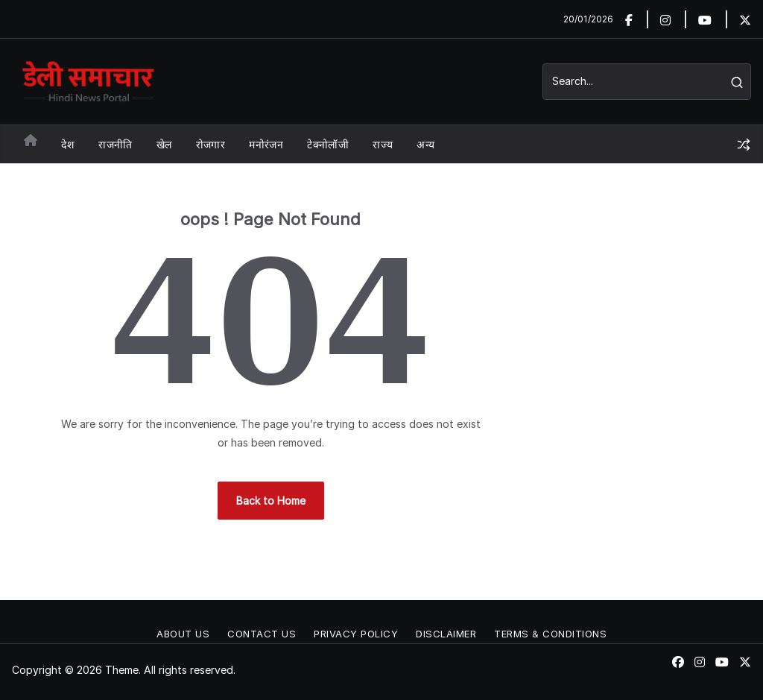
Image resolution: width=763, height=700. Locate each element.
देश (68, 144)
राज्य (383, 144)
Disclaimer (446, 634)
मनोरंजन (266, 144)
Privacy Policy (356, 634)
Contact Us (262, 634)
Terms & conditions (550, 634)
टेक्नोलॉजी (328, 144)
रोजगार (211, 144)
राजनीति (115, 144)
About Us (183, 634)
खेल (164, 144)
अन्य (425, 144)
